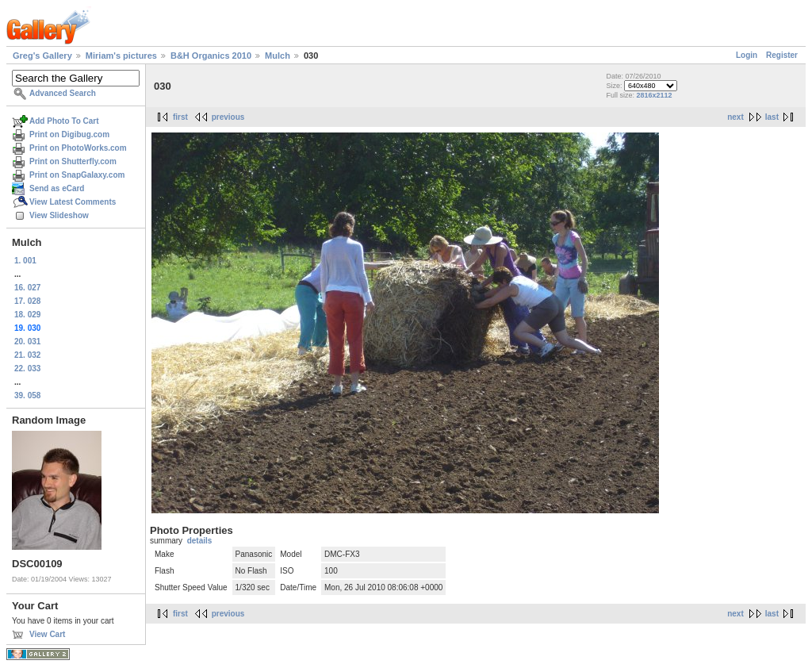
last (772, 117)
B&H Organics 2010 (211, 56)
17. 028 (27, 301)
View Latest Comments (73, 202)
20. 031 (27, 342)
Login (747, 55)
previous (228, 117)
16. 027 (27, 288)
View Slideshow (59, 215)
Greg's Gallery (42, 56)
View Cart (47, 634)
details (200, 541)
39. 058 (27, 395)
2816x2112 (654, 95)
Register (782, 55)
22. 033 (27, 369)
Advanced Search (63, 93)
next (735, 117)
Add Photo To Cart (64, 121)
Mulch (278, 56)
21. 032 (27, 355)
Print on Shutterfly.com (73, 161)
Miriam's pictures (121, 56)
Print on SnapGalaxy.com (77, 175)
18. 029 (27, 315)
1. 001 (25, 261)
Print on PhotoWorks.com (78, 148)
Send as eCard (57, 188)
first (180, 117)
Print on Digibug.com (69, 134)
